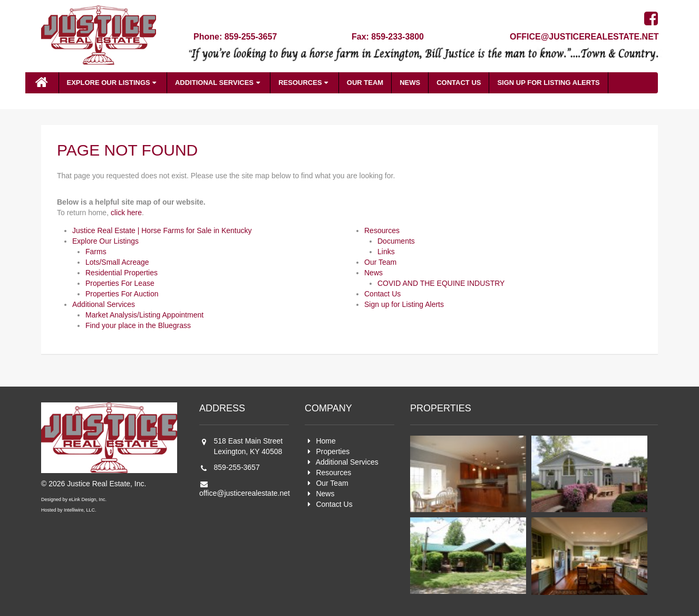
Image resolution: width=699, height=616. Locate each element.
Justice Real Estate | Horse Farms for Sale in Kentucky (162, 230)
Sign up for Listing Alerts (548, 83)
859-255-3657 (237, 467)
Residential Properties (122, 273)
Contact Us (459, 83)
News (410, 83)
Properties (333, 451)
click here (126, 213)
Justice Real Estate (99, 39)
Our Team (365, 83)
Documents (396, 241)
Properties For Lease (120, 283)
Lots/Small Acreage (117, 262)
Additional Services (219, 83)
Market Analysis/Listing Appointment (144, 315)
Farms (96, 252)
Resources (304, 83)
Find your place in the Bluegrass (138, 325)
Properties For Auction (122, 294)
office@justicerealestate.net (584, 37)
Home (326, 441)
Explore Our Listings (113, 83)
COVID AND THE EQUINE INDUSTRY (441, 283)
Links (386, 252)
